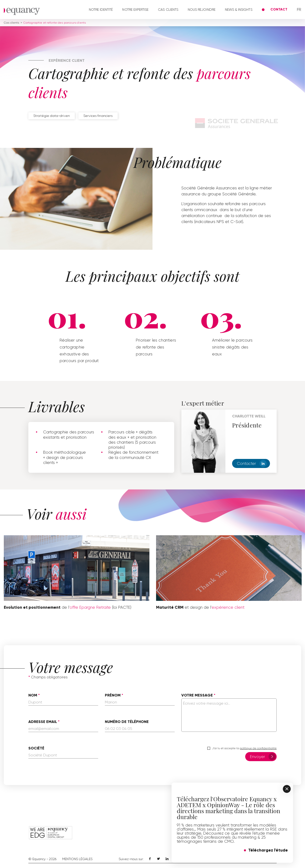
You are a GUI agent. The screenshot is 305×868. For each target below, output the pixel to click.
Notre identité (101, 10)
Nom (33, 695)
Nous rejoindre (202, 10)
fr (299, 10)
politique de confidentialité (258, 748)
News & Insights (239, 10)
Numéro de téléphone (127, 722)
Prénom (113, 695)
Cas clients (168, 10)
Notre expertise (135, 10)
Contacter (252, 463)
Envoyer (263, 757)
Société (36, 748)
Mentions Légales (77, 859)
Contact (279, 9)
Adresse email (43, 722)
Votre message (197, 695)
